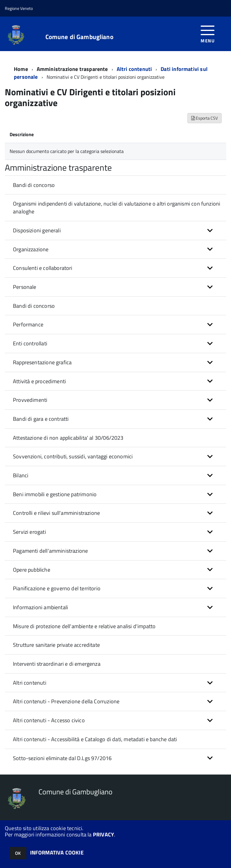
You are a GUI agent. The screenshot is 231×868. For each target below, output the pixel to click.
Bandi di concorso (34, 185)
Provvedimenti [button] (30, 400)
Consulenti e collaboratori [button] (43, 268)
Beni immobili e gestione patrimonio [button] (55, 494)
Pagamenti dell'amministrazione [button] (50, 551)
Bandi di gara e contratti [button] (41, 419)
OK (18, 853)
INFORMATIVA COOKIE (57, 853)
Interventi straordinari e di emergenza (57, 664)
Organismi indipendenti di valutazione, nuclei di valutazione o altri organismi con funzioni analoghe (117, 208)
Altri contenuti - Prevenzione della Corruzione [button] (66, 701)
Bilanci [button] (21, 475)
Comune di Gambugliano (79, 37)
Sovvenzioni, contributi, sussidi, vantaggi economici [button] (73, 456)
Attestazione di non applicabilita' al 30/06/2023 (68, 438)
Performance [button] (28, 324)
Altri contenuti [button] (30, 683)
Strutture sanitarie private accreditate (56, 645)
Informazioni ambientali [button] (40, 607)
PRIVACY (103, 834)
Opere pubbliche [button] (32, 570)
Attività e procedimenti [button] (39, 381)
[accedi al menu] (208, 34)
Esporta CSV (205, 118)
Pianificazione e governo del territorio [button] (57, 588)
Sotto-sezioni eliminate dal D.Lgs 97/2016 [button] (62, 758)
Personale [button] (25, 287)
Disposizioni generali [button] (37, 230)
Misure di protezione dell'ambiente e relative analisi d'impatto (84, 626)
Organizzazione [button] (31, 249)
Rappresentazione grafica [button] (42, 362)
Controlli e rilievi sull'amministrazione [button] (56, 513)
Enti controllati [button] (30, 343)
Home (21, 69)
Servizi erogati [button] (29, 532)
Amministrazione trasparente (72, 69)
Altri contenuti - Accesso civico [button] (49, 720)
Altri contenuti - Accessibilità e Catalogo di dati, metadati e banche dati (95, 739)
